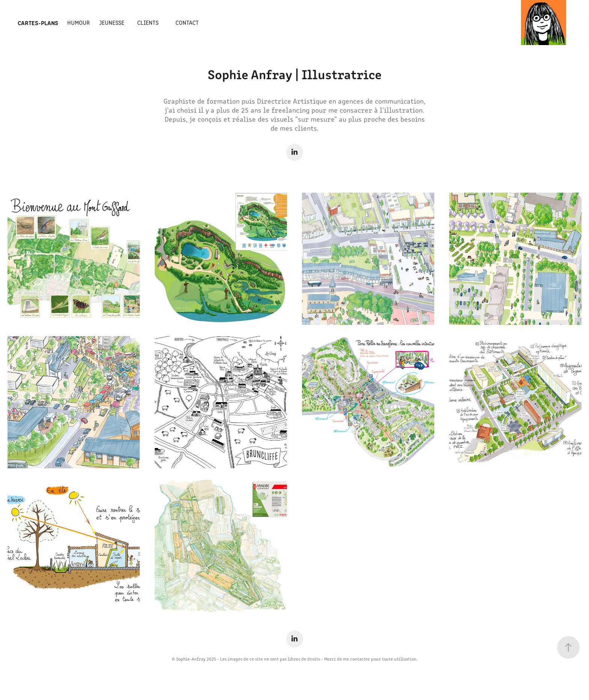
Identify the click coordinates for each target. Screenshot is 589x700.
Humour (79, 22)
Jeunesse (112, 22)
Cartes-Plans (38, 23)
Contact (187, 22)
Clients (148, 22)
